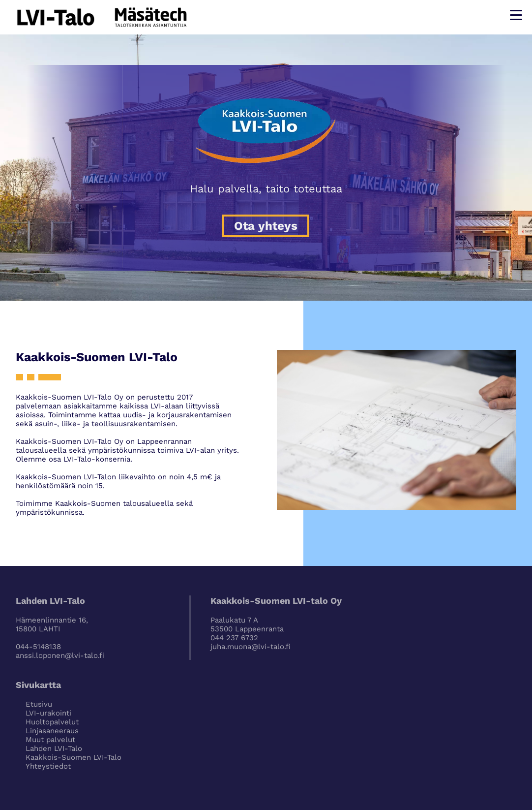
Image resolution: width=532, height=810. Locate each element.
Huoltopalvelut (52, 722)
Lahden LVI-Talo (54, 748)
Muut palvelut (50, 740)
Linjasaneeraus (52, 731)
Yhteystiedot (48, 766)
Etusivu (39, 704)
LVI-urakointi (48, 713)
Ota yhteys (266, 226)
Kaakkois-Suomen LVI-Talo (74, 757)
